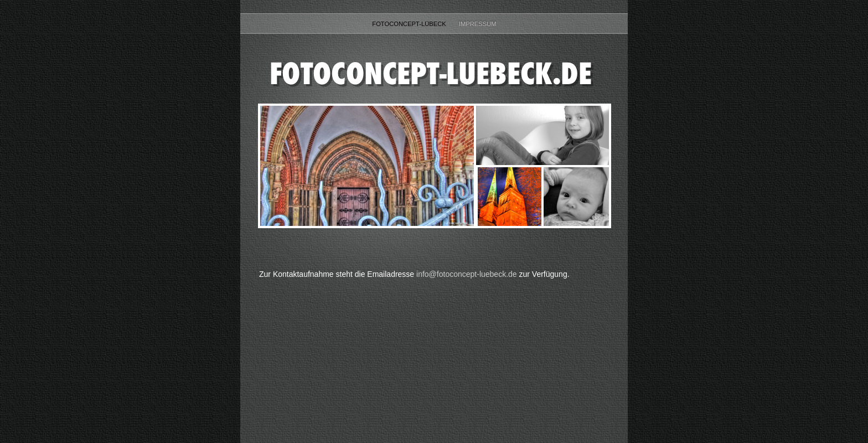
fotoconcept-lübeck (410, 24)
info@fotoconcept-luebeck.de (467, 274)
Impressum (478, 24)
